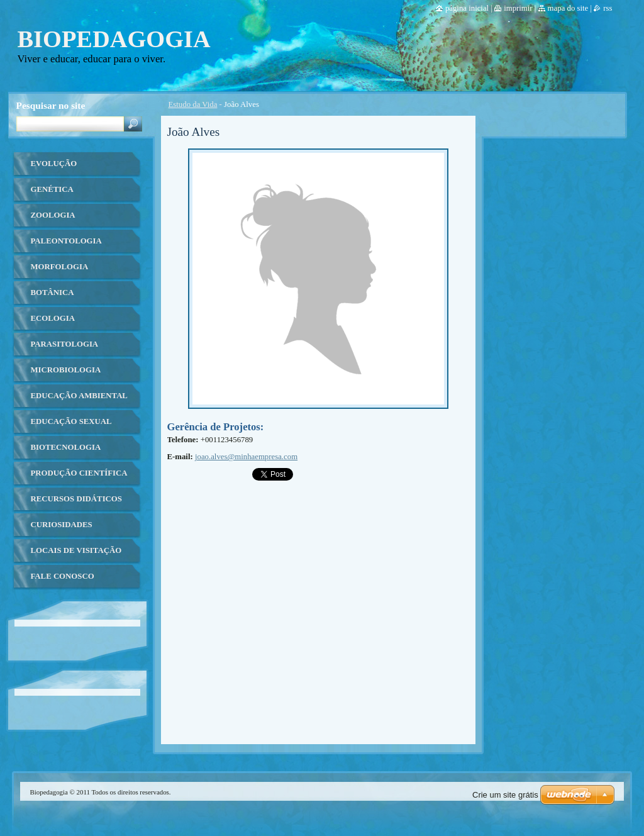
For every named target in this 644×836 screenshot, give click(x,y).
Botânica (53, 293)
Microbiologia (66, 370)
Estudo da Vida (193, 104)
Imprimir (518, 8)
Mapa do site (568, 8)
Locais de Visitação (76, 550)
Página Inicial (467, 8)
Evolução (54, 164)
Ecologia (53, 318)
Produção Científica (79, 473)
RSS (608, 8)
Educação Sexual (71, 421)
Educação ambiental (79, 396)
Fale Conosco (63, 576)
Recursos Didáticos (76, 499)
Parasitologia (65, 344)
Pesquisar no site (51, 105)
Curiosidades (62, 525)
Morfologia (60, 267)
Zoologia (53, 215)
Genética (52, 189)
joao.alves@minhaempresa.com (246, 457)
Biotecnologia (66, 447)
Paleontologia (66, 241)
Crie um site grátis (505, 795)
